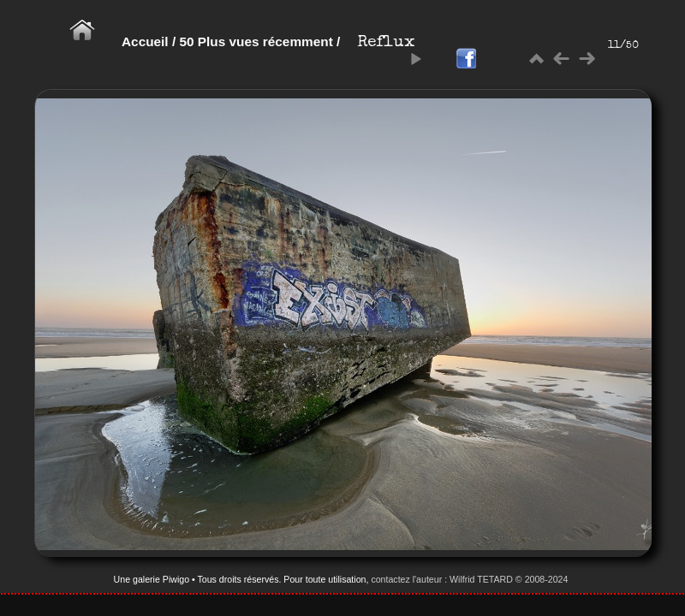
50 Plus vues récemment (258, 41)
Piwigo (176, 579)
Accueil (145, 41)
